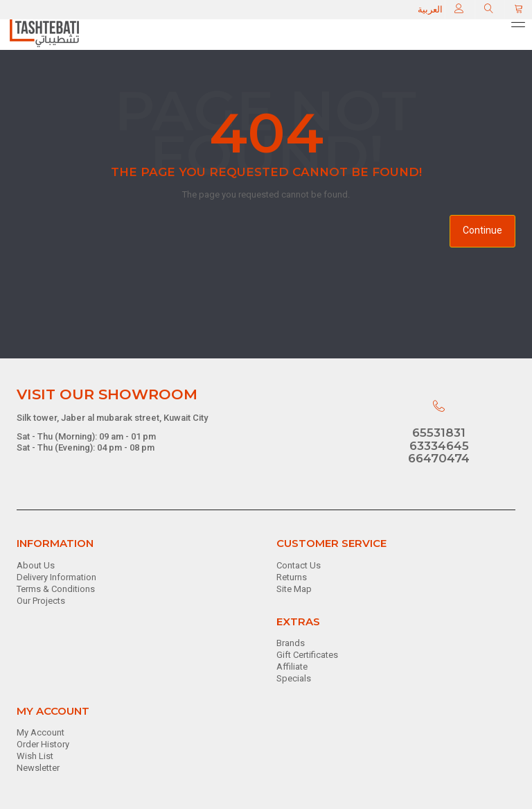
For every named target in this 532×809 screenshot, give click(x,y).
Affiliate (292, 667)
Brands (291, 643)
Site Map (294, 589)
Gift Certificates (307, 655)
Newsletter (38, 768)
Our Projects (41, 601)
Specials (294, 678)
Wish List (35, 756)
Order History (43, 744)
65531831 (439, 433)
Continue (482, 230)
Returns (292, 577)
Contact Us (299, 565)
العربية (430, 9)
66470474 (439, 458)
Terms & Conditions (56, 589)
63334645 (439, 446)
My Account (41, 732)
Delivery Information (56, 577)
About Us (36, 565)
